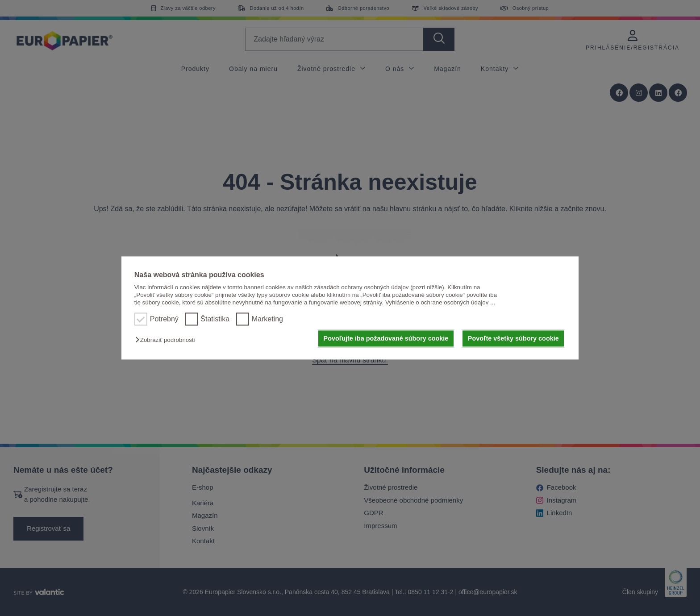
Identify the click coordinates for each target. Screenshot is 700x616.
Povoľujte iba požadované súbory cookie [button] (386, 338)
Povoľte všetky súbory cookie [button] (513, 338)
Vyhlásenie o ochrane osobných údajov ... (440, 303)
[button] (167, 340)
